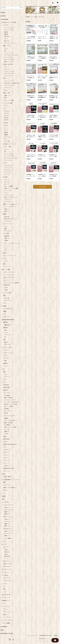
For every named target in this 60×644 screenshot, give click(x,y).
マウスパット (5, 572)
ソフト (6, 39)
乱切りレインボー (9, 62)
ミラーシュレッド (9, 81)
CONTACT (4, 627)
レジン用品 (34, 17)
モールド (5, 163)
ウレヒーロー (7, 471)
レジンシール (8, 191)
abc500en (6, 385)
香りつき (7, 41)
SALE (3, 474)
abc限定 (7, 409)
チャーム (7, 250)
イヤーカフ (6, 366)
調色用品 (7, 236)
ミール (6, 248)
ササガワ (5, 442)
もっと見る (42, 187)
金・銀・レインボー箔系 (11, 404)
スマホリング (7, 578)
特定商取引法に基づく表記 (45, 635)
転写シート (7, 211)
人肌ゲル (7, 466)
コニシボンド (7, 450)
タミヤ (5, 447)
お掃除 (6, 241)
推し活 (6, 118)
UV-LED (7, 37)
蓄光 (4, 264)
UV (5, 51)
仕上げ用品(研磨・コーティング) (10, 480)
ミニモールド (8, 172)
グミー (6, 139)
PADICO (6, 390)
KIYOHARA (6, 387)
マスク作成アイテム (8, 309)
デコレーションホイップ (9, 256)
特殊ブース (7, 514)
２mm (6, 288)
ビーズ (4, 541)
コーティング (7, 267)
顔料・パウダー (7, 46)
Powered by (43, 641)
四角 (4, 589)
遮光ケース (6, 615)
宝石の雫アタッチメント (11, 219)
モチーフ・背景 (8, 406)
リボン (5, 314)
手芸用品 (4, 306)
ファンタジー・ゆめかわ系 (11, 402)
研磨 (4, 482)
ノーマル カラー (9, 30)
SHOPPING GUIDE (7, 634)
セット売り (7, 141)
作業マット (7, 238)
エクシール (6, 463)
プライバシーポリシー (32, 635)
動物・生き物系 (8, 398)
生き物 (6, 120)
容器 (4, 296)
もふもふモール (7, 317)
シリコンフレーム (9, 168)
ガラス (5, 303)
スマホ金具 (5, 575)
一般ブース (7, 508)
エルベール (6, 455)
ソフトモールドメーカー (9, 416)
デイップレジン (6, 607)
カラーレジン (8, 137)
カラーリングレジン (10, 43)
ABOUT (3, 16)
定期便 (4, 496)
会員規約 (56, 635)
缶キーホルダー (7, 566)
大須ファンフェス (8, 517)
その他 (6, 434)
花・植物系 (7, 395)
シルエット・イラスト (10, 400)
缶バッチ (4, 544)
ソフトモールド (8, 166)
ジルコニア (7, 69)
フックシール (8, 335)
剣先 (6, 361)
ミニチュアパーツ (9, 195)
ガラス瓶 (7, 298)
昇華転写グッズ (6, 601)
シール (6, 332)
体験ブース (7, 512)
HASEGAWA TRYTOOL (10, 444)
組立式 (6, 342)
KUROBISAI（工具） (9, 468)
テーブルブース (8, 510)
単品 (6, 229)
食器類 (6, 418)
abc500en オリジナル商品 (9, 22)
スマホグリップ (7, 581)
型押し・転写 (7, 93)
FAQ (2, 630)
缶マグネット (7, 561)
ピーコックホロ (8, 57)
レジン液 (5, 25)
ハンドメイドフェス (8, 505)
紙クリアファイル (6, 569)
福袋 (3, 499)
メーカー (4, 382)
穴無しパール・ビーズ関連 (11, 188)
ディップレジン (7, 617)
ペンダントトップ (8, 353)
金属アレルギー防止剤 (9, 488)
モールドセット (8, 411)
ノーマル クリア (9, 28)
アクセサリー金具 (6, 347)
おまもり (7, 115)
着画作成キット (8, 325)
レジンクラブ (7, 393)
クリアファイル (6, 598)
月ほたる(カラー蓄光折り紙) (12, 83)
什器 (4, 340)
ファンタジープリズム (9, 275)
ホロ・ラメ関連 (8, 186)
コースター (5, 584)
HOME (28, 17)
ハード (6, 128)
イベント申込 (5, 502)
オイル (6, 106)
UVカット (6, 490)
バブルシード (8, 88)
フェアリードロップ (9, 85)
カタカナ (7, 113)
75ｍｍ (6, 554)
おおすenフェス (7, 529)
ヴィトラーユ (7, 280)
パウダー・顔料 (7, 147)
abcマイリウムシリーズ (11, 197)
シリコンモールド (9, 170)
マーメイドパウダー (10, 73)
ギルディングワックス (9, 272)
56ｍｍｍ (7, 552)
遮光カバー (6, 253)
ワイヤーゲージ (7, 612)
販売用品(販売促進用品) (8, 320)
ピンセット (7, 377)
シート (5, 108)
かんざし (5, 355)
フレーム (7, 246)
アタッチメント (8, 231)
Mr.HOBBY (6, 439)
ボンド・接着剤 (6, 623)
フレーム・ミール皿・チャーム (11, 243)
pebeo (5, 436)
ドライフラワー (8, 202)
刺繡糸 (5, 311)
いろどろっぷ (8, 221)
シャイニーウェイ (9, 53)
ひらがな (7, 111)
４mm (6, 290)
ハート (6, 558)
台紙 (6, 330)
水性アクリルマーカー (9, 277)
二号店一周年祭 (7, 477)
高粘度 (6, 34)
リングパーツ (7, 350)
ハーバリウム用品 (8, 103)
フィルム (7, 193)
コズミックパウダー (10, 59)
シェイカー (7, 174)
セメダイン (6, 458)
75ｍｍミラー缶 (7, 564)
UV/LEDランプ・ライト (10, 144)
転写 (6, 98)
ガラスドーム (8, 300)
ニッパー (7, 374)
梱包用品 (5, 328)
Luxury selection (8, 64)
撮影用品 (5, 322)
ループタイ (6, 358)
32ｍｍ (6, 550)
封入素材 (5, 177)
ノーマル (5, 261)
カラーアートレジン (8, 224)
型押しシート (8, 96)
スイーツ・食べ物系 (10, 421)
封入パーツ (6, 78)
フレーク (7, 184)
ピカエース (6, 452)
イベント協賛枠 (7, 538)
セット (6, 226)
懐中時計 (5, 363)
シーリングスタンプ (7, 620)
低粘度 (6, 32)
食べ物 (6, 413)
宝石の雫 (7, 217)
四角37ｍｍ (7, 556)
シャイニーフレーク (9, 71)
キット (4, 493)
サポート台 (7, 344)
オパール (7, 67)
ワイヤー (5, 609)
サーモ (6, 48)
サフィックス (7, 460)
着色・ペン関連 (6, 270)
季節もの (7, 432)
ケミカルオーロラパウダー (11, 55)
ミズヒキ (5, 90)
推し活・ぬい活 (6, 595)
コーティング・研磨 (8, 100)
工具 (3, 369)
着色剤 (5, 214)
